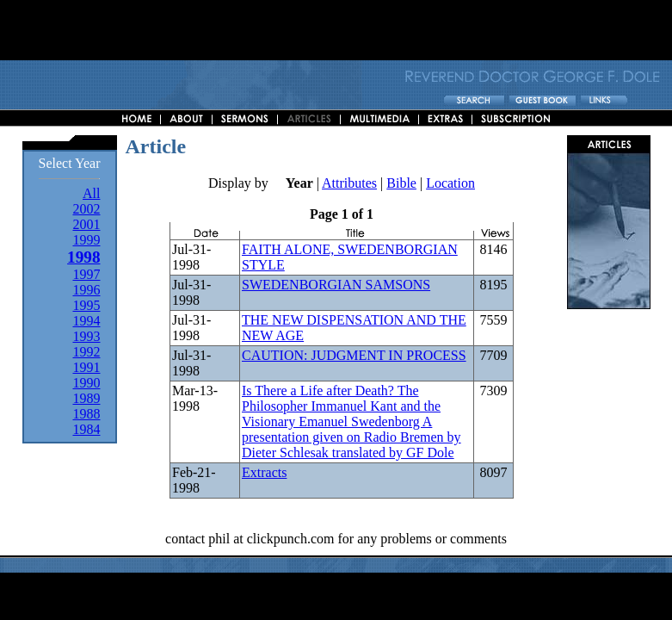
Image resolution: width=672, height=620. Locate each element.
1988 (86, 414)
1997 (86, 274)
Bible (401, 183)
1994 (86, 321)
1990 (86, 383)
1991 (86, 367)
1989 (86, 398)
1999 (86, 240)
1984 (86, 429)
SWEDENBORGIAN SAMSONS (336, 285)
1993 (86, 336)
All (91, 193)
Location (450, 183)
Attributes (349, 183)
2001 (86, 224)
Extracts (264, 472)
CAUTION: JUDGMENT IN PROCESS (354, 355)
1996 (86, 290)
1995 (86, 305)
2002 (86, 209)
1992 (86, 352)
